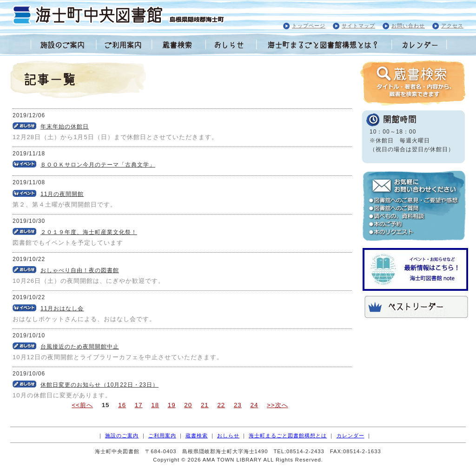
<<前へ (82, 405)
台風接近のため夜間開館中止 (80, 347)
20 (188, 405)
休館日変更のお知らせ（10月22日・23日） (99, 385)
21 (205, 405)
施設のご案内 (122, 435)
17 (139, 405)
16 (122, 405)
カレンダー (350, 435)
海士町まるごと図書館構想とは (288, 435)
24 (254, 405)
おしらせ (228, 435)
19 (172, 405)
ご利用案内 (162, 435)
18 (155, 405)
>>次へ (278, 405)
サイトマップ (358, 26)
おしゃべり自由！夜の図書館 (80, 270)
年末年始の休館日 (65, 127)
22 (221, 405)
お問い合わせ (408, 26)
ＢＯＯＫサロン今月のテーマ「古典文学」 (98, 165)
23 (238, 405)
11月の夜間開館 (62, 194)
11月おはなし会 (62, 308)
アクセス (452, 26)
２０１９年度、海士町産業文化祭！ (89, 232)
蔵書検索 (197, 435)
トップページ (309, 26)
